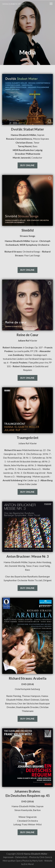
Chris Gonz (45, 857)
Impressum (8, 857)
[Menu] (51, 4)
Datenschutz (21, 857)
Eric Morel (29, 864)
